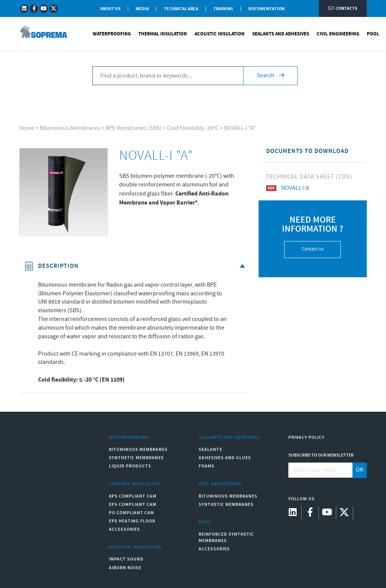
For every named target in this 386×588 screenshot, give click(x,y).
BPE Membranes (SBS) (134, 128)
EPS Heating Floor (132, 521)
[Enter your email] (321, 470)
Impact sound (126, 559)
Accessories (125, 529)
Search (270, 76)
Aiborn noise (125, 568)
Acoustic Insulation (220, 34)
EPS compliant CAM (133, 505)
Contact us (313, 249)
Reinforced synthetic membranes (226, 538)
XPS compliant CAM (133, 496)
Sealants (211, 450)
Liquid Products (130, 466)
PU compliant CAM (132, 513)
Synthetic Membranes (136, 458)
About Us (110, 9)
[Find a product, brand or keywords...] (168, 76)
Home (27, 128)
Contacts (343, 8)
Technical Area (181, 9)
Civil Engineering (338, 34)
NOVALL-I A (288, 188)
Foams (207, 466)
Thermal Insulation (163, 34)
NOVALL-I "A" (240, 128)
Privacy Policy (306, 438)
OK (360, 470)
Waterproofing (112, 34)
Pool (373, 34)
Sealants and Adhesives (281, 34)
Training (223, 9)
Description (136, 266)
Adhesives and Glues (225, 458)
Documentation (267, 9)
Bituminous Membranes (70, 128)
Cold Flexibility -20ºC (193, 128)
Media (142, 9)
